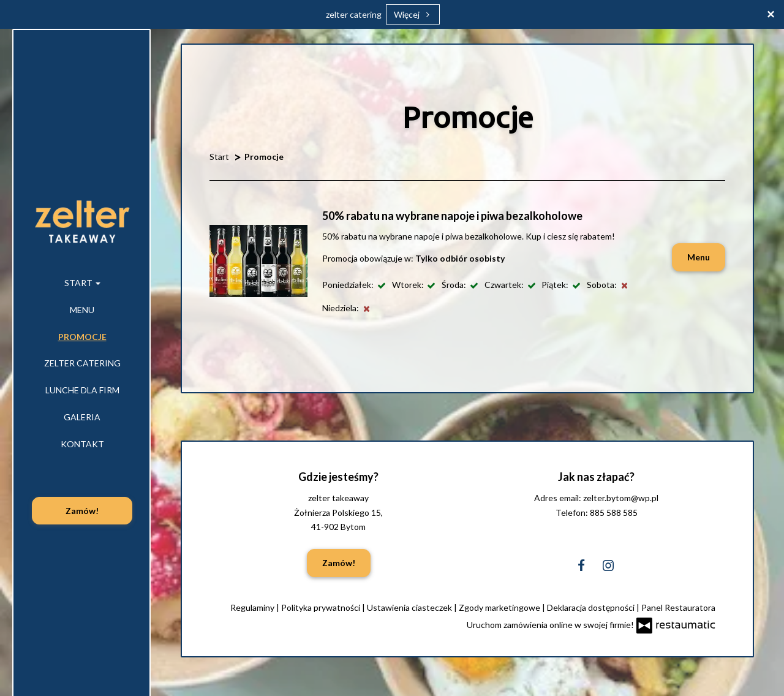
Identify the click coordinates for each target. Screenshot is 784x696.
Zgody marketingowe (500, 607)
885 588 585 (614, 513)
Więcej (413, 14)
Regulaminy (253, 607)
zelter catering (354, 14)
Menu (82, 310)
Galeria (82, 417)
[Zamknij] (771, 13)
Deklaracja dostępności (592, 607)
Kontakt (82, 444)
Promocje (82, 337)
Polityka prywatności (322, 607)
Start (82, 283)
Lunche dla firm (82, 390)
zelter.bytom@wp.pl (621, 498)
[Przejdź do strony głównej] (82, 221)
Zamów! (82, 511)
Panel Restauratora (678, 607)
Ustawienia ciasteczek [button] (410, 607)
